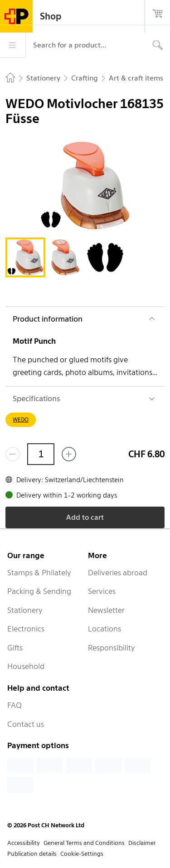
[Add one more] (69, 454)
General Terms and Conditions (84, 843)
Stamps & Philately (39, 573)
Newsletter (106, 610)
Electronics (26, 629)
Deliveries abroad (118, 573)
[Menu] (13, 45)
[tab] (25, 257)
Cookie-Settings (82, 854)
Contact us (26, 724)
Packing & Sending (39, 591)
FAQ (15, 705)
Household (26, 666)
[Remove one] (13, 454)
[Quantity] (41, 454)
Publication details (32, 854)
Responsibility (112, 648)
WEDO (21, 420)
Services (102, 591)
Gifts (15, 648)
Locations (104, 629)
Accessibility (24, 843)
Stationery (25, 610)
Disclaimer (142, 843)
